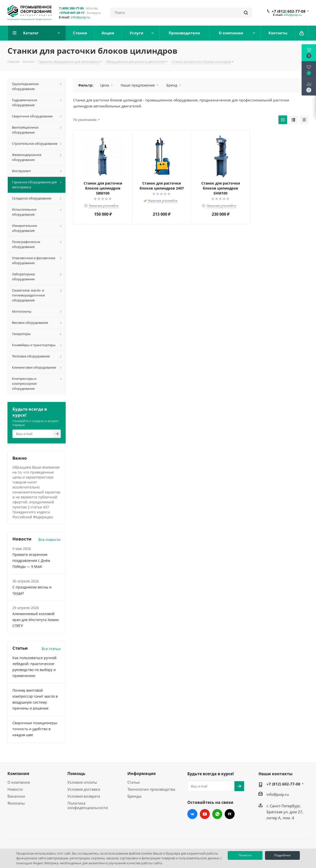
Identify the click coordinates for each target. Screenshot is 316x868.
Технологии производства (151, 789)
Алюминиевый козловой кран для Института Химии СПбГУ (36, 620)
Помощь (76, 773)
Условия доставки (84, 789)
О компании (19, 782)
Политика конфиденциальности (88, 805)
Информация (141, 773)
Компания (18, 773)
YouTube (205, 814)
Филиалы (16, 803)
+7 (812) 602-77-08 (289, 11)
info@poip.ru (80, 17)
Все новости (50, 539)
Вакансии (16, 796)
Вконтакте (192, 814)
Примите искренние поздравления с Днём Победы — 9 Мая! (31, 560)
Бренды (134, 796)
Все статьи (51, 649)
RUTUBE (230, 814)
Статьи (134, 782)
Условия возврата (84, 796)
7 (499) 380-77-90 (71, 8)
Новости (15, 789)
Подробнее (282, 855)
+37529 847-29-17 (72, 13)
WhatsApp (217, 814)
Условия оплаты (82, 782)
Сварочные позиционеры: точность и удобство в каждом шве (35, 729)
